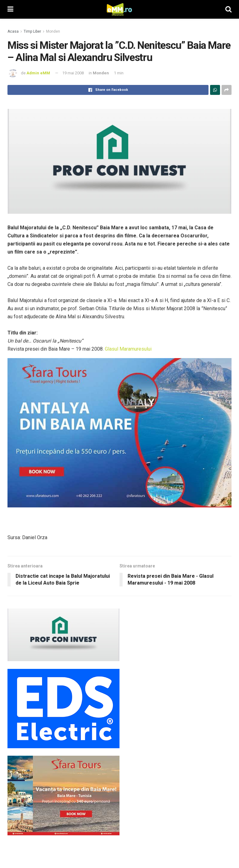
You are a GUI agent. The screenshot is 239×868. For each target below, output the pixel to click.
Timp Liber (32, 31)
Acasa (13, 31)
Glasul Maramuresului (128, 349)
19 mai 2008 (73, 73)
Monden (53, 31)
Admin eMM (38, 73)
